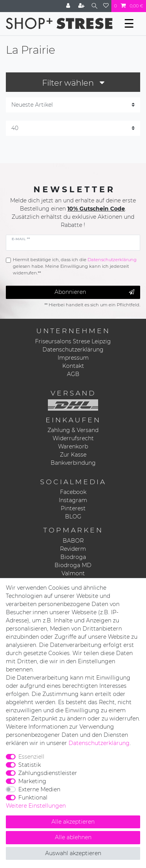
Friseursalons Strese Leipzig (73, 341)
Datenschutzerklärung (73, 350)
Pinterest (73, 508)
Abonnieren (94, 292)
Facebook (73, 492)
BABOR (73, 541)
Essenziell (31, 757)
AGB (73, 374)
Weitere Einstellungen (36, 806)
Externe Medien (39, 789)
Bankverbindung (73, 463)
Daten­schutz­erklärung (99, 743)
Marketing (32, 781)
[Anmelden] (69, 6)
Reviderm (73, 549)
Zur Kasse (73, 455)
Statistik (30, 765)
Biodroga (73, 557)
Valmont (73, 573)
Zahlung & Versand (73, 430)
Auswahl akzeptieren (73, 853)
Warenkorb (73, 446)
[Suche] (94, 6)
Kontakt (73, 366)
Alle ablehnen (73, 837)
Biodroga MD (73, 565)
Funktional (33, 798)
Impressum (73, 358)
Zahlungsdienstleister (48, 773)
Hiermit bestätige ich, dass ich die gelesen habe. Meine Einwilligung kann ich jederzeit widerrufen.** (75, 266)
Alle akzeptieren (73, 822)
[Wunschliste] (106, 6)
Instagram (73, 500)
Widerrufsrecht (73, 438)
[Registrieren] (82, 6)
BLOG (73, 517)
